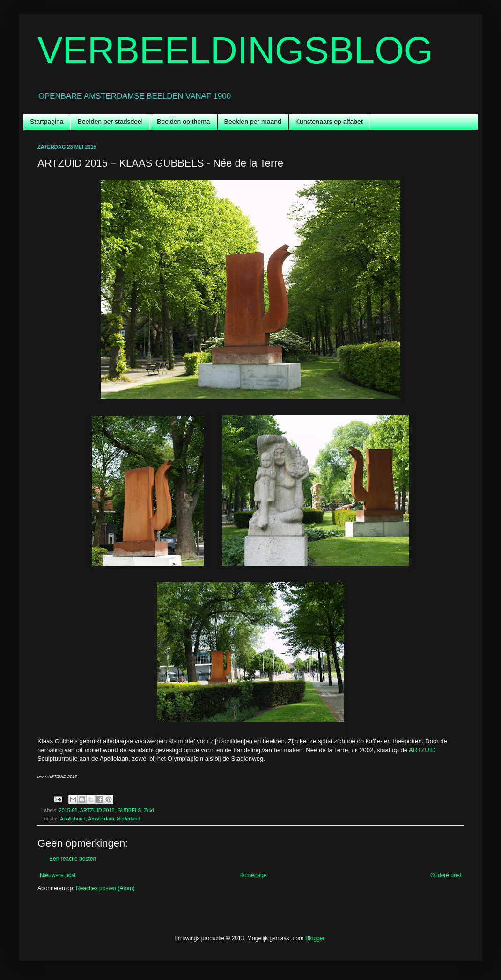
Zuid (149, 810)
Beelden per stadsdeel (110, 122)
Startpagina (47, 122)
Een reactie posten (73, 859)
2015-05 (68, 810)
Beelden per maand (253, 122)
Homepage (253, 875)
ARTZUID (422, 750)
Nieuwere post (58, 875)
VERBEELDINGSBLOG (235, 50)
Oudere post (446, 875)
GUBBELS (129, 810)
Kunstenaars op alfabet (329, 122)
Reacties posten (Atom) (105, 888)
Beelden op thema (184, 122)
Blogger (315, 938)
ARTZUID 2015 (97, 810)
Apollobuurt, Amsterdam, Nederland (100, 819)
